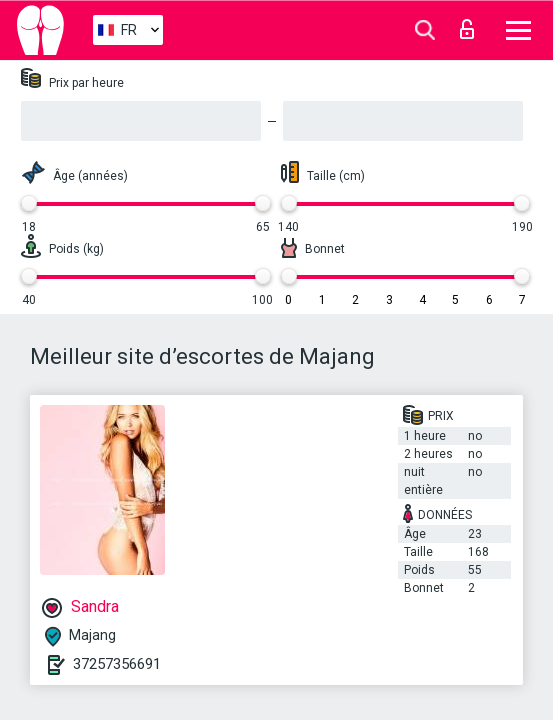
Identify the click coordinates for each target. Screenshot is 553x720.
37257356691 (117, 664)
